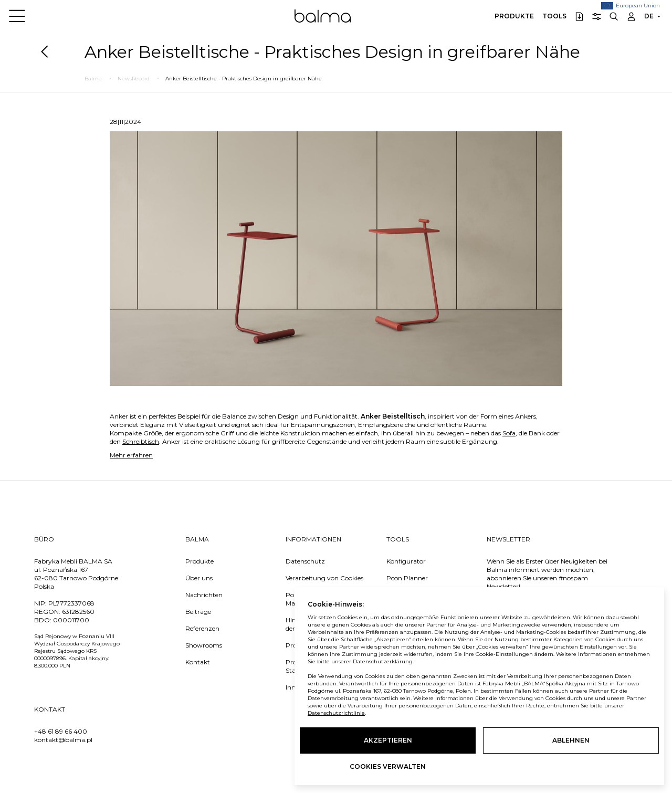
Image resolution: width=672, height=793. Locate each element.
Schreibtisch (141, 441)
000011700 (71, 620)
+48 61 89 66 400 (61, 731)
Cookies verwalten (388, 766)
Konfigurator (406, 561)
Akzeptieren (388, 740)
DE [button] (649, 16)
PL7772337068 (71, 603)
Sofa (509, 433)
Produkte (514, 16)
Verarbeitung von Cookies (324, 578)
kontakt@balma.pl (63, 740)
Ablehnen (571, 740)
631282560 (78, 612)
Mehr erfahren (131, 455)
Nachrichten (204, 595)
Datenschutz (305, 561)
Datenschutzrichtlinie (336, 713)
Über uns (199, 578)
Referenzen (202, 628)
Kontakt (198, 662)
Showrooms (204, 645)
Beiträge (198, 612)
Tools (554, 16)
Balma (323, 16)
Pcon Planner (407, 578)
